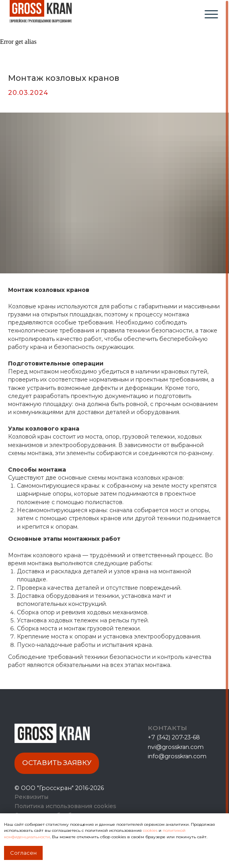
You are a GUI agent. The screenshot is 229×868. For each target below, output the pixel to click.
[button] (57, 763)
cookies (151, 830)
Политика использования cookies (65, 806)
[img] (211, 14)
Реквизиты (31, 797)
